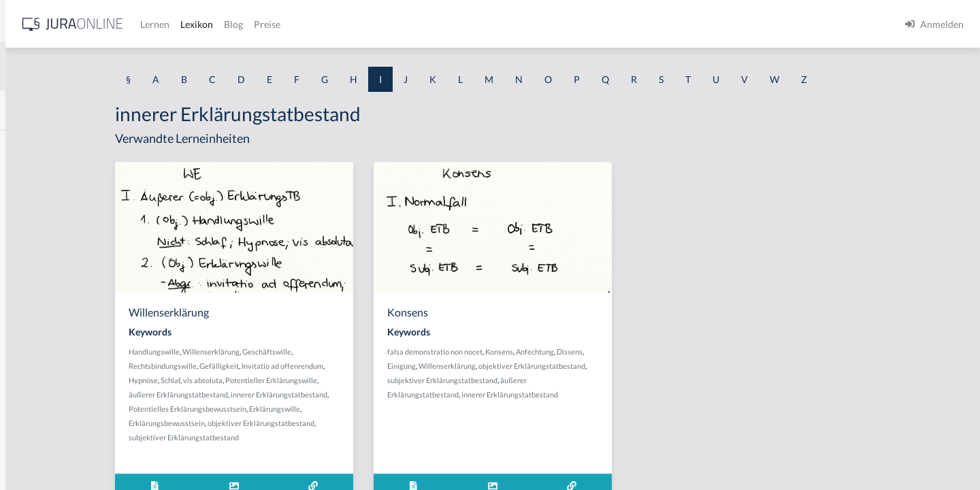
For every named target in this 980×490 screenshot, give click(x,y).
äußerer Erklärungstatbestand (291, 394)
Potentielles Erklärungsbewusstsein (300, 409)
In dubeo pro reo (46, 298)
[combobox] (109, 66)
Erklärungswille (388, 409)
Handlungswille (267, 352)
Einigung (510, 366)
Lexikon (409, 24)
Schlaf (283, 380)
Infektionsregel (43, 451)
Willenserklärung (324, 352)
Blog (446, 24)
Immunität (33, 267)
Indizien (28, 420)
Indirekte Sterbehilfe (54, 390)
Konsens (607, 352)
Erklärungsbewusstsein (280, 423)
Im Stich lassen (42, 236)
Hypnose (256, 380)
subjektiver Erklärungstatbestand (297, 437)
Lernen (367, 24)
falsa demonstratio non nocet (543, 352)
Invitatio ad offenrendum (395, 366)
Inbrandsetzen (41, 359)
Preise (479, 24)
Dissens (678, 352)
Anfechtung (643, 352)
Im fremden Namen (52, 206)
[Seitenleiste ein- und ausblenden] (196, 21)
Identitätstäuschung (53, 175)
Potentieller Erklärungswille (384, 380)
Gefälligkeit (332, 366)
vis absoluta (316, 380)
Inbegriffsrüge (41, 328)
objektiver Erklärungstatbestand (374, 423)
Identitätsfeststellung (55, 145)
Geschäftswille (380, 352)
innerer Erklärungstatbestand (392, 394)
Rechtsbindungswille (276, 366)
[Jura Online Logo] (285, 24)
